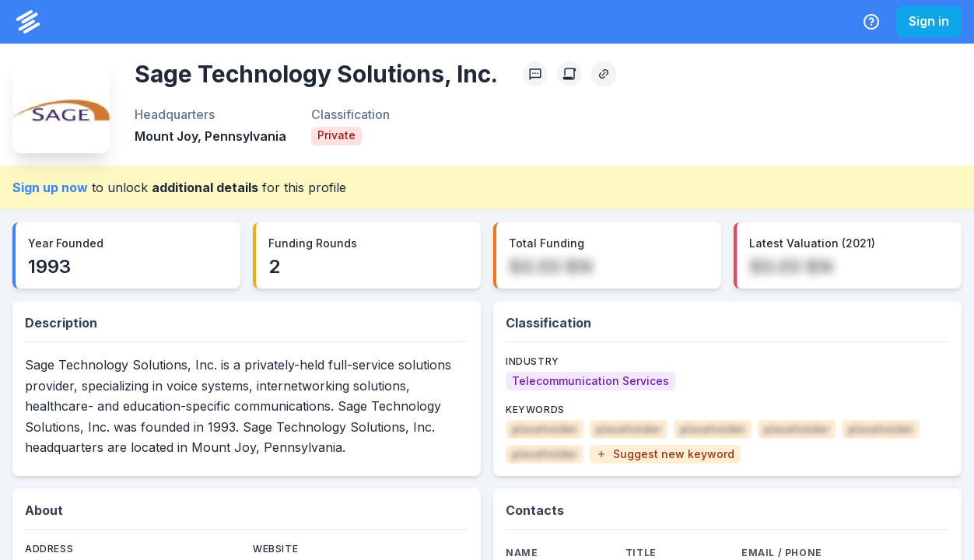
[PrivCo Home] (28, 22)
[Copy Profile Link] (604, 74)
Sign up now (50, 187)
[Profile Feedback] (535, 74)
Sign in (929, 21)
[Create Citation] (569, 74)
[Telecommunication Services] (590, 381)
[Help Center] (871, 22)
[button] (665, 454)
